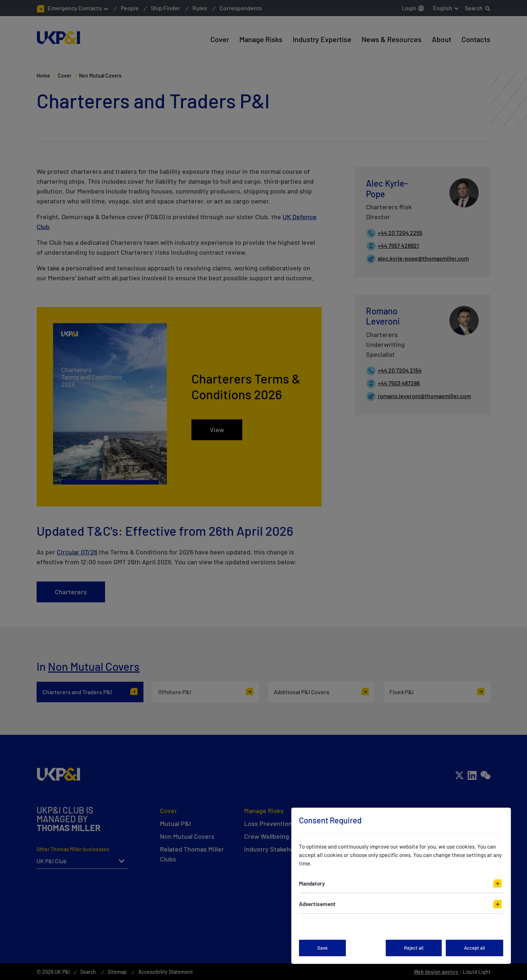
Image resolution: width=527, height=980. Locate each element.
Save (322, 948)
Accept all (474, 948)
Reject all (414, 948)
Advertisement (317, 904)
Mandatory (312, 883)
